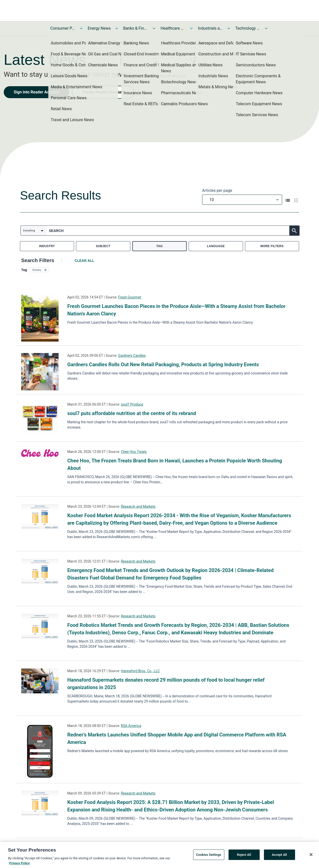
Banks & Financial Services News (136, 28)
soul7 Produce (132, 404)
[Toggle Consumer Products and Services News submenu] (81, 28)
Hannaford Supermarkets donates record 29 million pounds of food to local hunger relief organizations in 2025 (166, 684)
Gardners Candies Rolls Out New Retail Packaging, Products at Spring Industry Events (163, 364)
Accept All (279, 856)
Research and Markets (138, 506)
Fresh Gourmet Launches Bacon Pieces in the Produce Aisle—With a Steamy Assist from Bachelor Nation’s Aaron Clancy (176, 310)
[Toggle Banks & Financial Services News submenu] (154, 28)
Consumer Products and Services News (63, 28)
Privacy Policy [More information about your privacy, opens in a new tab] (19, 864)
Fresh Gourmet (130, 297)
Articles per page (217, 190)
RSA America (131, 726)
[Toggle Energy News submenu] (117, 28)
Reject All (244, 856)
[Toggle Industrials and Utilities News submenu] (229, 28)
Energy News (99, 28)
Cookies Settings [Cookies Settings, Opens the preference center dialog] (209, 856)
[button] (39, 270)
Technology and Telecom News (248, 28)
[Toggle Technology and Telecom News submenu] (266, 28)
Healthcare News (173, 28)
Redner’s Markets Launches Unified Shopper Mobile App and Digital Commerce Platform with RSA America (177, 738)
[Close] (311, 856)
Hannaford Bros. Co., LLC (140, 671)
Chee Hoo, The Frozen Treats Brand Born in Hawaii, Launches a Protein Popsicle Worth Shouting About (175, 464)
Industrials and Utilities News (210, 28)
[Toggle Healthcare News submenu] (191, 28)
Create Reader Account (103, 92)
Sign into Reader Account (36, 92)
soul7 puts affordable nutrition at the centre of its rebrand (132, 413)
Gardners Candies (132, 356)
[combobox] (242, 200)
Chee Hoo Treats (134, 452)
